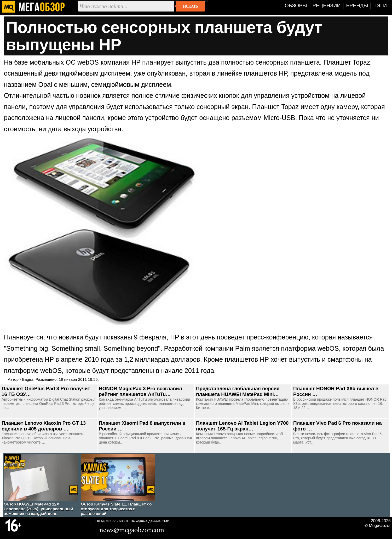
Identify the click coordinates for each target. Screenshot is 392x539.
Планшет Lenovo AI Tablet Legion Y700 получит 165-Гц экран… (242, 426)
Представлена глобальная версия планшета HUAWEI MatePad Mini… (238, 391)
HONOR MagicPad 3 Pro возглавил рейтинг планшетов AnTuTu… (140, 391)
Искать (190, 6)
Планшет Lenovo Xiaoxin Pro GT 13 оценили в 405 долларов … (44, 426)
